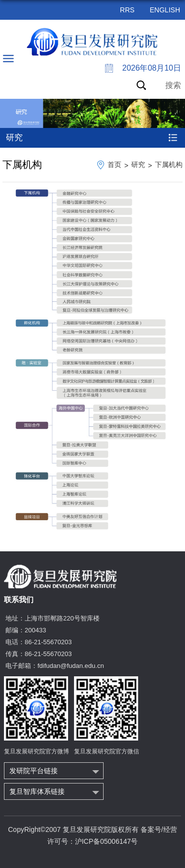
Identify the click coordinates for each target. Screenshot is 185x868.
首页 (114, 165)
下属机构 (169, 165)
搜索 (173, 85)
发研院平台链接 (34, 771)
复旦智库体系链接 (37, 791)
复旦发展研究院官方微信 (107, 751)
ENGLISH (165, 10)
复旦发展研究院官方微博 (37, 751)
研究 (138, 165)
